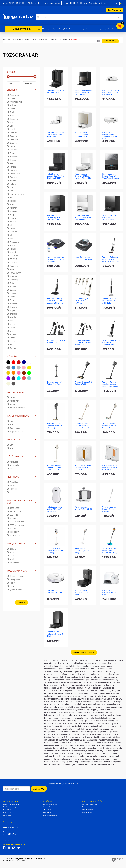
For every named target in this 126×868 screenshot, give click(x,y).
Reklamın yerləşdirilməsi (11, 804)
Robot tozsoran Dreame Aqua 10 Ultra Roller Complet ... (56, 217)
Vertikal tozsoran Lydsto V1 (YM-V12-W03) (83, 550)
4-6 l (10, 559)
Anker (11, 98)
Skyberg (12, 307)
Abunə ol (39, 788)
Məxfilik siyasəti (87, 806)
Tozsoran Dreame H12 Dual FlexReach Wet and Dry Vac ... (84, 342)
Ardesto (12, 105)
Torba (11, 404)
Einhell (11, 153)
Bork (10, 122)
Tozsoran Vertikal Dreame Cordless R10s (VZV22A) (54, 467)
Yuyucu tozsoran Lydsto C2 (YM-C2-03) (84, 508)
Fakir (11, 163)
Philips (11, 245)
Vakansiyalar (7, 809)
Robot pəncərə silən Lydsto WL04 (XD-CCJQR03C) (55, 509)
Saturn (11, 283)
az (121, 3)
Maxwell (12, 231)
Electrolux (13, 156)
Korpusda (13, 461)
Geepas (12, 170)
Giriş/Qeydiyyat (115, 10)
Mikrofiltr (12, 488)
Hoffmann (13, 184)
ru (117, 3)
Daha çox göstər (84, 652)
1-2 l (10, 552)
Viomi (11, 327)
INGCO (12, 201)
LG (10, 225)
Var (10, 444)
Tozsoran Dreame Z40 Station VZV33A (83, 383)
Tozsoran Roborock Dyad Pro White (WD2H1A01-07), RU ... (111, 260)
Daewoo (12, 132)
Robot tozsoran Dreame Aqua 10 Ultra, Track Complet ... (111, 177)
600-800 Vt (13, 532)
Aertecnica (13, 95)
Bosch (11, 129)
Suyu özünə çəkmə (17, 431)
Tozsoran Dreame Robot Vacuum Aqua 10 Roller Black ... (111, 217)
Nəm (10, 424)
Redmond (13, 266)
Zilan (10, 344)
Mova (11, 238)
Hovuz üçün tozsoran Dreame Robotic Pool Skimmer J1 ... (56, 259)
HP (10, 197)
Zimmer (12, 348)
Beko (11, 115)
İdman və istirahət (49, 28)
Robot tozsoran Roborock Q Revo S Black (55, 634)
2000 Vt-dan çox (15, 521)
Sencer (11, 290)
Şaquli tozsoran (15, 589)
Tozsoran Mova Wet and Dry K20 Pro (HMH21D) (110, 301)
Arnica (11, 108)
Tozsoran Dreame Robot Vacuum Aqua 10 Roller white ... (83, 217)
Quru (11, 421)
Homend (12, 187)
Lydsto (11, 228)
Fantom (12, 166)
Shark (11, 296)
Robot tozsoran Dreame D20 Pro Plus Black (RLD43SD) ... (56, 176)
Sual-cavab (46, 806)
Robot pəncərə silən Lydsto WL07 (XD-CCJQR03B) (111, 467)
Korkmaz (12, 218)
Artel (10, 112)
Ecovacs (12, 149)
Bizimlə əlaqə (7, 815)
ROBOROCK (14, 272)
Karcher (12, 207)
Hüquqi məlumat (88, 809)
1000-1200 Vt (14, 508)
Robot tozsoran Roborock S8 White (55, 591)
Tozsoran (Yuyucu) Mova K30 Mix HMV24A (82, 301)
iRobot (11, 204)
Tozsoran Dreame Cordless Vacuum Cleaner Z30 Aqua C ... (111, 385)
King (10, 214)
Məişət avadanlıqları (111, 28)
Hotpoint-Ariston (15, 194)
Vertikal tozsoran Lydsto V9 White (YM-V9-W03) (56, 550)
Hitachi (11, 180)
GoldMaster (13, 173)
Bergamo (12, 119)
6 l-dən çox (13, 562)
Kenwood (12, 211)
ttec (10, 320)
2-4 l (10, 555)
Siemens (12, 303)
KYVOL (12, 221)
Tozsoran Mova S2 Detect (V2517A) (54, 383)
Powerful (12, 252)
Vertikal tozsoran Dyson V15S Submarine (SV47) (110, 550)
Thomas (12, 313)
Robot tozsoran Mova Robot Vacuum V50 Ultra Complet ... (83, 92)
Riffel (11, 269)
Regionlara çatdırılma (50, 815)
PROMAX (13, 255)
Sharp (11, 300)
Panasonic (13, 242)
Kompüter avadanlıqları (94, 28)
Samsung (12, 279)
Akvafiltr (12, 397)
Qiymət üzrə (110, 40)
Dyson (11, 146)
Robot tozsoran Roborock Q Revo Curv (110, 592)
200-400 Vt (13, 518)
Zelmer (11, 341)
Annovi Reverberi (16, 101)
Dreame (12, 143)
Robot (11, 582)
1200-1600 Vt (14, 511)
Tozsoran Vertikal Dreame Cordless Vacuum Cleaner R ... (83, 425)
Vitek (11, 331)
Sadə (11, 586)
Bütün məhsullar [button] (27, 28)
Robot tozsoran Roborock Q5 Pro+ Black (82, 592)
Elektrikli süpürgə (16, 576)
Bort (10, 125)
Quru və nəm (14, 428)
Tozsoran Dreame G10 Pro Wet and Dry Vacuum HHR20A (111, 342)
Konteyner (13, 400)
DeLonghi (13, 139)
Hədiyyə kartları (48, 812)
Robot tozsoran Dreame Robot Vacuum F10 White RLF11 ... (110, 135)
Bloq (85, 3)
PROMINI (13, 262)
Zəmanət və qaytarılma (98, 3)
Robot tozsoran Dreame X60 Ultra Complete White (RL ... (84, 134)
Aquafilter (12, 482)
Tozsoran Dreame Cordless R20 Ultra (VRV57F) (55, 425)
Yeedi (11, 337)
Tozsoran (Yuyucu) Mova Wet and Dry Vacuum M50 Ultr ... (55, 301)
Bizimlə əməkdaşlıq (9, 806)
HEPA (11, 485)
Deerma (12, 136)
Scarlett (12, 286)
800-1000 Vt (14, 535)
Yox (10, 448)
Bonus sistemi (47, 809)
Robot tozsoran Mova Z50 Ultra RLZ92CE (56, 91)
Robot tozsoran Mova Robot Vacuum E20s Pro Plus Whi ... (56, 134)
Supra (11, 310)
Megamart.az (7, 812)
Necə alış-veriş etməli (50, 804)
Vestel (11, 324)
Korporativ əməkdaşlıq (90, 804)
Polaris (11, 248)
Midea (11, 235)
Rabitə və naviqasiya (77, 28)
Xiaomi (11, 334)
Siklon (11, 492)
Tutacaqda (13, 465)
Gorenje (12, 177)
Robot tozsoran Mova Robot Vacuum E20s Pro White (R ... (111, 92)
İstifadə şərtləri (87, 812)
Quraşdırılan (14, 579)
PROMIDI (13, 259)
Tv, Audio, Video (62, 28)
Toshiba (12, 317)
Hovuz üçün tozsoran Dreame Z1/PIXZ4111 (83, 258)
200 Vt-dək (13, 514)
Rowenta (12, 276)
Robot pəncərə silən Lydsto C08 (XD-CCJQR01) (83, 467)
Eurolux (12, 160)
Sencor (11, 293)
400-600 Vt (13, 528)
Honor (11, 190)
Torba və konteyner (17, 407)
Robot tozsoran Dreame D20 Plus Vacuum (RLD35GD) (83, 176)
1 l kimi (11, 549)
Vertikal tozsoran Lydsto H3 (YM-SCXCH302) (109, 509)
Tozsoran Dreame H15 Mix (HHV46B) (56, 341)
